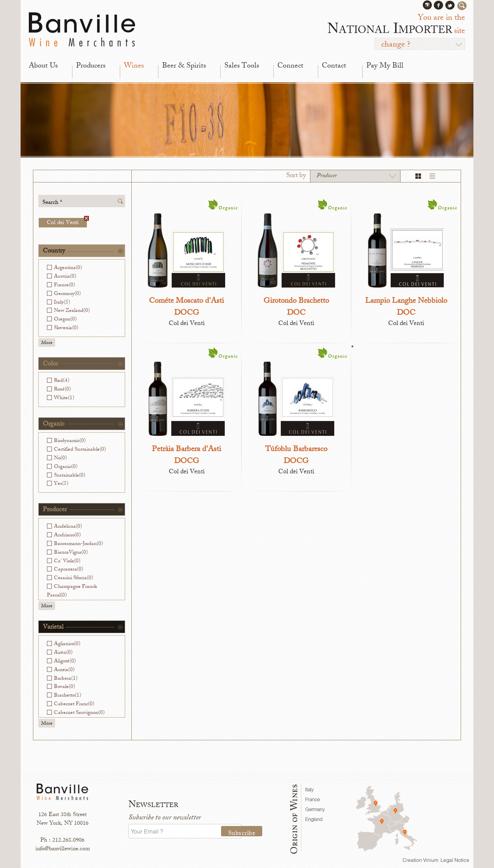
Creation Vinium (421, 860)
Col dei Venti (67, 223)
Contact (334, 66)
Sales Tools (242, 66)
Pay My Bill (385, 66)
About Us (43, 66)
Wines (134, 66)
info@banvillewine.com (63, 849)
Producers (91, 66)
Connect (290, 66)
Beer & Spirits (184, 66)
